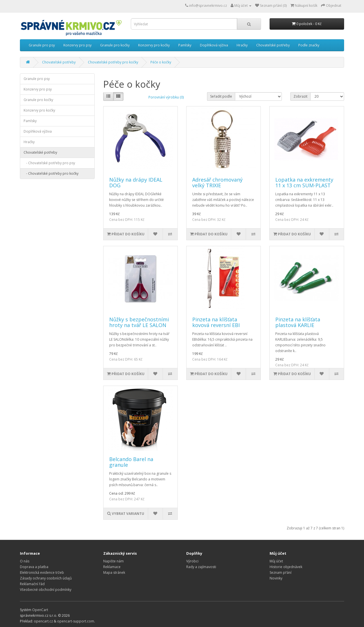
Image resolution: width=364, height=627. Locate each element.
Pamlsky (185, 45)
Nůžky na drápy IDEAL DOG (136, 182)
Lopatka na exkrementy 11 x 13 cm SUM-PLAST (304, 182)
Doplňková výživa (214, 45)
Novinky (276, 578)
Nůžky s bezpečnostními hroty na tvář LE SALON (139, 322)
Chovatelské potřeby (273, 45)
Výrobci (192, 561)
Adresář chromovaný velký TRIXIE (217, 182)
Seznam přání (281, 572)
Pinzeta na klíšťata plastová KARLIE (298, 322)
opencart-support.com (76, 621)
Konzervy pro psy (77, 45)
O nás (25, 561)
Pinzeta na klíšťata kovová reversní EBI (216, 322)
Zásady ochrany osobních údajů (46, 578)
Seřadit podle (221, 96)
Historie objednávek (286, 567)
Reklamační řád (32, 584)
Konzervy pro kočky (154, 45)
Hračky (242, 45)
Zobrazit (300, 96)
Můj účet (276, 561)
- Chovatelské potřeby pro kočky (51, 173)
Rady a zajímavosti (201, 567)
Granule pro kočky (115, 45)
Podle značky (309, 45)
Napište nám (113, 561)
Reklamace (112, 567)
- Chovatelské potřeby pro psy (49, 163)
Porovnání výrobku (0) (166, 97)
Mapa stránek (114, 572)
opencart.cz (43, 621)
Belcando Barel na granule (131, 462)
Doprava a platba (34, 567)
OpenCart (40, 610)
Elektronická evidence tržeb (42, 572)
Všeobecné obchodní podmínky (46, 590)
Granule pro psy (42, 45)
